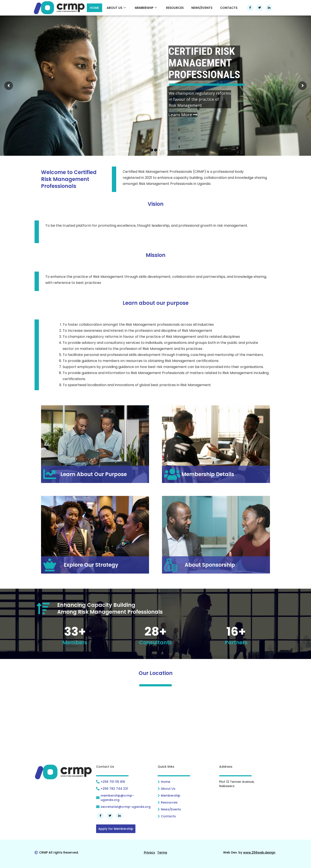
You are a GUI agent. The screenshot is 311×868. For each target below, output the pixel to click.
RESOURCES (175, 8)
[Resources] (186, 802)
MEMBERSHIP (146, 8)
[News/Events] (186, 809)
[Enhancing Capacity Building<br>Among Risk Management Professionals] (155, 609)
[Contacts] (186, 816)
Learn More (183, 115)
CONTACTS (229, 8)
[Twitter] (260, 8)
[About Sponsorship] (216, 565)
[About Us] (186, 789)
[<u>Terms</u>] (162, 852)
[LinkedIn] (269, 8)
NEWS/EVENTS (202, 8)
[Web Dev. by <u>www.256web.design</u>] (249, 852)
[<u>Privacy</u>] (149, 852)
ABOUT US (116, 8)
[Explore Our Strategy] (95, 565)
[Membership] (186, 796)
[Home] (186, 782)
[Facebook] (250, 8)
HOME (94, 8)
